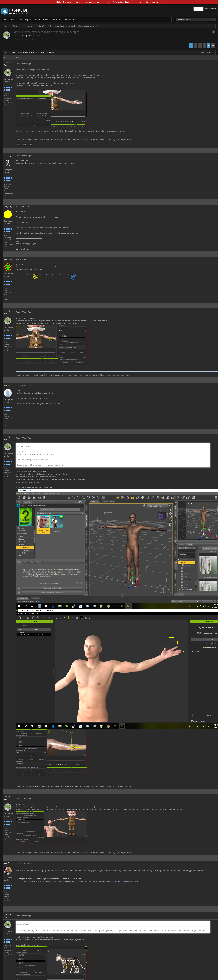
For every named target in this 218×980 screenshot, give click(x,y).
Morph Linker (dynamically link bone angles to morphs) (76, 26)
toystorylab (8, 259)
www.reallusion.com (23, 249)
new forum (157, 2)
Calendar (37, 20)
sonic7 (6, 863)
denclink (7, 385)
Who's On (56, 20)
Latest (20, 20)
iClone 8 (15, 26)
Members (46, 20)
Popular (28, 20)
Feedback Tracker (69, 20)
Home (5, 20)
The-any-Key (26, 36)
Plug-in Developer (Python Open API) (37, 26)
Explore (13, 20)
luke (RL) (7, 156)
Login (207, 8)
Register (214, 8)
